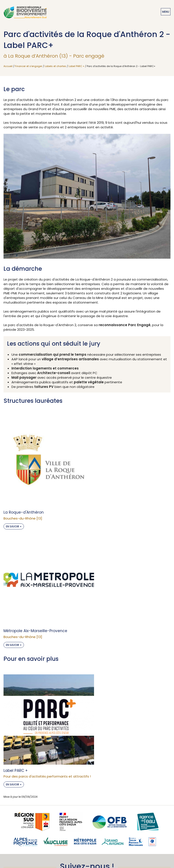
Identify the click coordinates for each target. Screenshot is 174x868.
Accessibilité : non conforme (87, 836)
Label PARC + (76, 66)
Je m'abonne (87, 795)
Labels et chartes (55, 66)
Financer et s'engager (29, 66)
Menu (166, 12)
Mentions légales (87, 844)
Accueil (8, 66)
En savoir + (14, 484)
